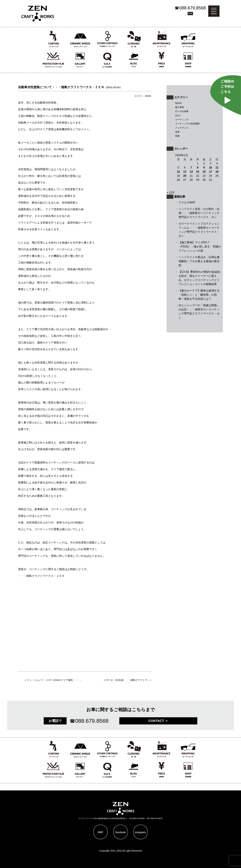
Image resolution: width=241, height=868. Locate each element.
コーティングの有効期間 (187, 124)
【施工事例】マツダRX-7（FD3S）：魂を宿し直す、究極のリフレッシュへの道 (200, 247)
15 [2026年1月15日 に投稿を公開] (198, 172)
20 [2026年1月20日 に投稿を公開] (185, 176)
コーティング (182, 120)
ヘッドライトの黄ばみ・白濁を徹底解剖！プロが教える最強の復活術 (199, 261)
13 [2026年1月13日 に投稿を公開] (185, 172)
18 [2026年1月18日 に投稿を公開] (217, 172)
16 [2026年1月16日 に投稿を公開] (204, 172)
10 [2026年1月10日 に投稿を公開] (210, 168)
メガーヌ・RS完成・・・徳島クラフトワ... (126, 680)
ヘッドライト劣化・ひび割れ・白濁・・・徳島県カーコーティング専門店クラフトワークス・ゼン (199, 213)
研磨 (177, 136)
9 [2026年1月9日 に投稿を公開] (204, 168)
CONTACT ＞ (158, 721)
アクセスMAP (187, 202)
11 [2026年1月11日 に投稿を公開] (217, 168)
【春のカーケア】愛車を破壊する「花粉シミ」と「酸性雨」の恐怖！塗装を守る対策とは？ (199, 295)
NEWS (178, 103)
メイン (28, 680)
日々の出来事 (182, 111)
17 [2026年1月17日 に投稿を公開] (210, 172)
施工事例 (180, 107)
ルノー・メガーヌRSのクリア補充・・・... (59, 680)
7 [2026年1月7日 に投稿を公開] (191, 168)
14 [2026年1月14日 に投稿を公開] (191, 172)
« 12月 (171, 193)
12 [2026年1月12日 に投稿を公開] (178, 172)
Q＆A (178, 115)
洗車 (177, 132)
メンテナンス (182, 128)
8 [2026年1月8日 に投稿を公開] (198, 168)
